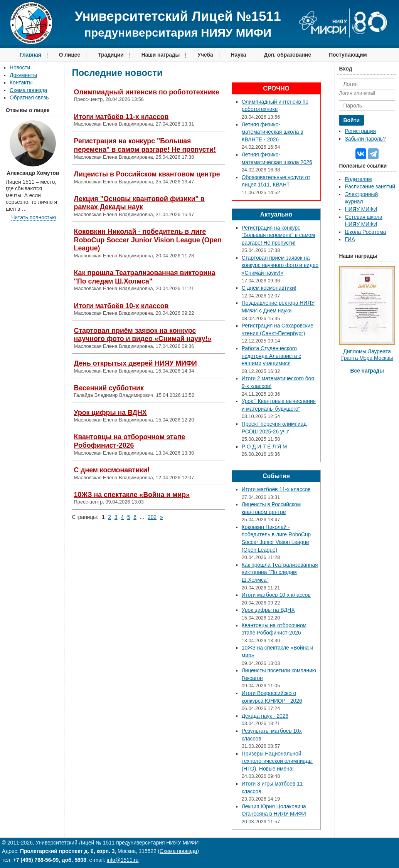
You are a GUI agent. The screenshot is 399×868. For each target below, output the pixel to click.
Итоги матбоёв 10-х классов (121, 306)
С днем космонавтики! (112, 470)
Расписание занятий (370, 187)
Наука (239, 55)
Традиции (111, 55)
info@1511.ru (123, 860)
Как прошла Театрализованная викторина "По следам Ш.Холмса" (145, 277)
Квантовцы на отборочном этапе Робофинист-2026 (130, 441)
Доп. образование (287, 55)
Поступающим (348, 55)
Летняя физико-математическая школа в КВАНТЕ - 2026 (273, 132)
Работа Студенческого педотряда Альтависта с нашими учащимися (271, 356)
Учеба (205, 55)
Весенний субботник (109, 388)
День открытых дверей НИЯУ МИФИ (136, 363)
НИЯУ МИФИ (361, 209)
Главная (30, 55)
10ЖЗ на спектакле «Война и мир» (132, 495)
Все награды (367, 371)
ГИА (350, 239)
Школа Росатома (365, 232)
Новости (20, 68)
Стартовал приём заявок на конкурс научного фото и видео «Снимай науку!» (143, 335)
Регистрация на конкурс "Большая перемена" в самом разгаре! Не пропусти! (145, 145)
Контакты (21, 83)
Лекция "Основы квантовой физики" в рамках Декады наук (139, 203)
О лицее (70, 55)
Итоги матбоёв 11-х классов (121, 117)
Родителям (358, 179)
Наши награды (161, 55)
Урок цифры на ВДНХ (110, 413)
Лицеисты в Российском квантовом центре (147, 174)
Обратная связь (29, 98)
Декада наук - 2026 (265, 716)
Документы (23, 75)
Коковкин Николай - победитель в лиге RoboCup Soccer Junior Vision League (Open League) (148, 240)
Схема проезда (28, 90)
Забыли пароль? (365, 139)
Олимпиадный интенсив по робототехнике (147, 92)
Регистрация (360, 131)
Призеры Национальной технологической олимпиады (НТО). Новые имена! (277, 761)
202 (152, 517)
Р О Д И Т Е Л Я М (264, 447)
